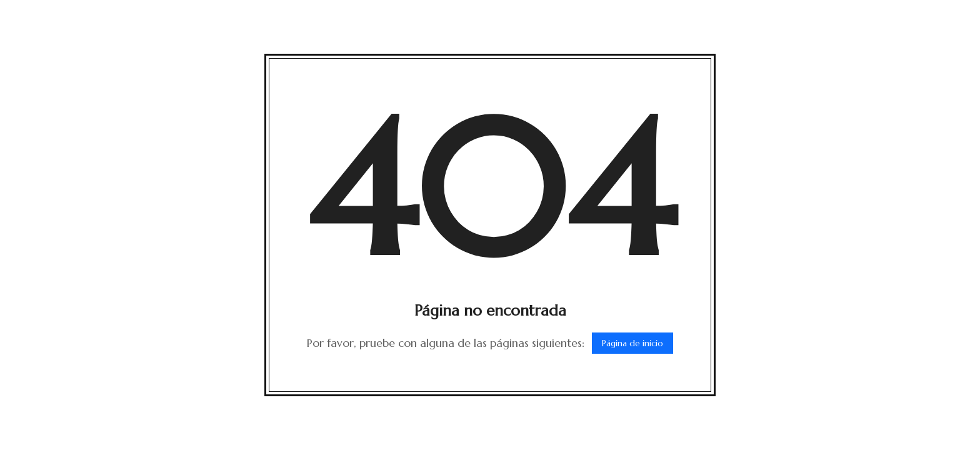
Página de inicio (632, 343)
